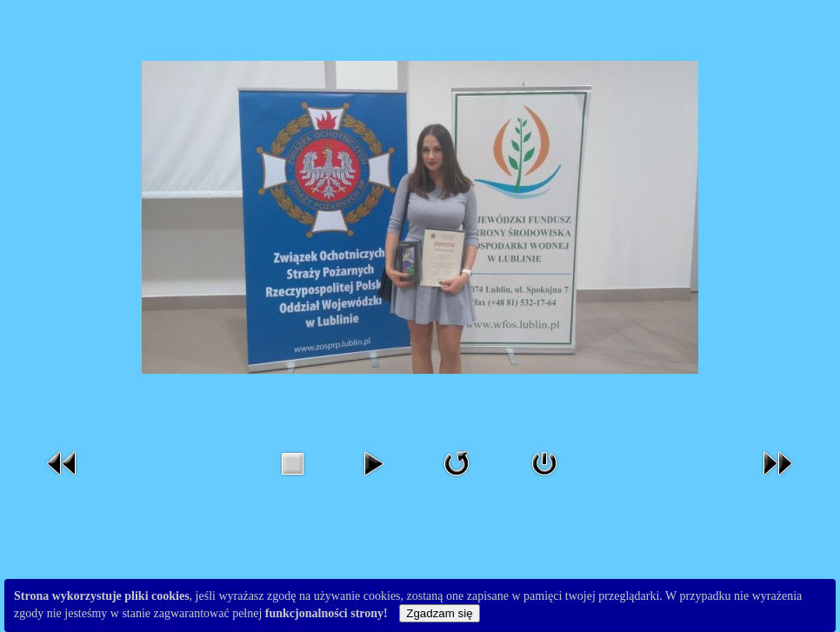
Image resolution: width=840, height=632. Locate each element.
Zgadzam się (439, 613)
